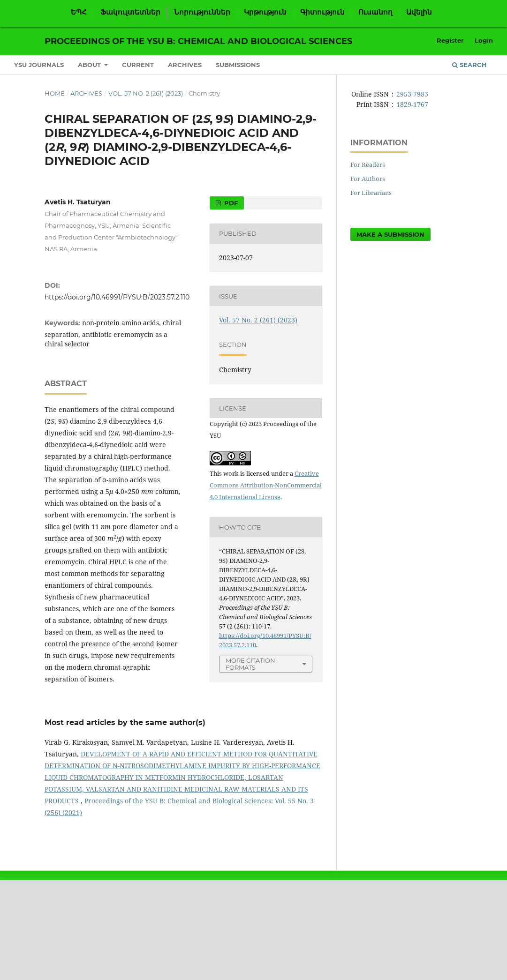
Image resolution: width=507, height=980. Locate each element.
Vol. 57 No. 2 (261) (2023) (146, 93)
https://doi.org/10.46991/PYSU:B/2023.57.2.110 (117, 297)
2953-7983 (412, 94)
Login (484, 40)
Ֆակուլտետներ (130, 12)
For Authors (368, 179)
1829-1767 (412, 104)
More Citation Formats (250, 664)
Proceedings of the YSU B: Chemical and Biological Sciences (198, 41)
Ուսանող (375, 12)
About (90, 65)
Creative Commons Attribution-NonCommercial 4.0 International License (266, 485)
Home (55, 93)
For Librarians (371, 193)
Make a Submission (390, 234)
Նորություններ (202, 12)
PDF (230, 203)
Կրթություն (265, 12)
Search (469, 65)
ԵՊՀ (79, 12)
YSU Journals (39, 65)
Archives (185, 65)
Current (138, 65)
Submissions (238, 65)
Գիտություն (322, 12)
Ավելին (419, 12)
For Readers (368, 165)
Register (450, 40)
